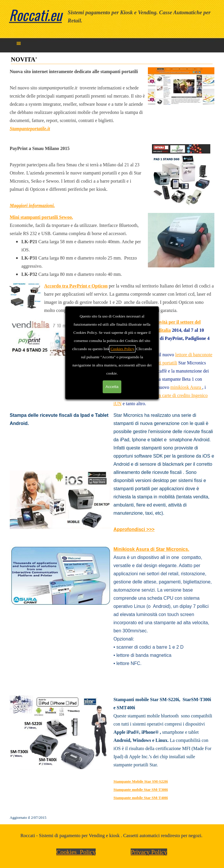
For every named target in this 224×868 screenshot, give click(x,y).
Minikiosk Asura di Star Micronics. (151, 549)
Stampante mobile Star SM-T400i (141, 798)
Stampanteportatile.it (30, 129)
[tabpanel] (142, 17)
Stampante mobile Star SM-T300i (141, 790)
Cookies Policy (76, 852)
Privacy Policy (149, 852)
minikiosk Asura (186, 387)
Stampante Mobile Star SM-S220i (141, 781)
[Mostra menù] (19, 43)
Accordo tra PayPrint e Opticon (76, 286)
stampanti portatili (160, 363)
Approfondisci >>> (134, 529)
